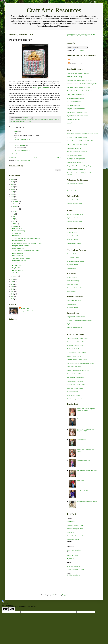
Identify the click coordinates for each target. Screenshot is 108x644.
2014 (13, 287)
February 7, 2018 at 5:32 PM (22, 140)
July (14, 214)
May (14, 219)
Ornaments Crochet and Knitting (76, 288)
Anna (16, 131)
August (15, 211)
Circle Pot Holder (17, 273)
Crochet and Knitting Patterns (75, 261)
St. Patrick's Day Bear (18, 241)
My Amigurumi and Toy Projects (76, 159)
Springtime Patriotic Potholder (21, 246)
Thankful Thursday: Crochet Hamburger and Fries (26, 238)
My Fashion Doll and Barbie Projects (77, 116)
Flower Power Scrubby (19, 231)
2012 (13, 292)
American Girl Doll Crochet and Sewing (78, 73)
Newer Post (12, 158)
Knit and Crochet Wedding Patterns (87, 501)
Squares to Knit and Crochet (75, 388)
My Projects (71, 324)
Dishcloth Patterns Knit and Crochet (77, 360)
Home (35, 158)
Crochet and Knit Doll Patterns (76, 98)
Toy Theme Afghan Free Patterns (76, 399)
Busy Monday (71, 522)
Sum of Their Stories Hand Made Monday (79, 536)
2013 (13, 289)
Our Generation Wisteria (84, 491)
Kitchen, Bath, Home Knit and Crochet (78, 370)
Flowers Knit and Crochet (74, 367)
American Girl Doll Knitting (75, 77)
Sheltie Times (25, 308)
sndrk (53, 595)
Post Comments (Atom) (23, 161)
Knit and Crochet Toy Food (75, 155)
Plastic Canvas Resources (75, 204)
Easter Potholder (26, 121)
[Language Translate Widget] (78, 48)
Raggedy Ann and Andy (74, 119)
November (16, 204)
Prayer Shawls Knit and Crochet (76, 385)
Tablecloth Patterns (73, 392)
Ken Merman (81, 419)
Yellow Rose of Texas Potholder (21, 258)
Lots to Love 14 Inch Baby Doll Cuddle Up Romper (86, 409)
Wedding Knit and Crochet (75, 328)
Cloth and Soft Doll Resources (76, 95)
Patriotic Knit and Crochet (74, 301)
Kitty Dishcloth (16, 268)
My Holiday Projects (73, 218)
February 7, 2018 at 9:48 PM (22, 150)
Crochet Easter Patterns (33, 120)
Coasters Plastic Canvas (74, 356)
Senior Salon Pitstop (73, 539)
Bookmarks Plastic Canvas (75, 349)
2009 (13, 299)
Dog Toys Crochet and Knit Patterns (77, 137)
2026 (13, 179)
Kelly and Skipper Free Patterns (76, 109)
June (14, 216)
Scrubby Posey (17, 233)
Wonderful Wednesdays (74, 550)
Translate (79, 50)
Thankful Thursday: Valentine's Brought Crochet (26, 251)
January (15, 276)
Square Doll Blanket (18, 248)
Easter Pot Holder (17, 121)
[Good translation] (5, 609)
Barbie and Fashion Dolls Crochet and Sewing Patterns (83, 84)
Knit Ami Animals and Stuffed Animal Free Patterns (81, 141)
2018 (13, 199)
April (14, 221)
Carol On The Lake (20, 145)
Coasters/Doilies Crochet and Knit (77, 353)
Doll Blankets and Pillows (74, 102)
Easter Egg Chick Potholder (41, 88)
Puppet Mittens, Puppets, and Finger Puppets (80, 166)
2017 (13, 279)
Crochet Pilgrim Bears (73, 258)
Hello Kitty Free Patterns (74, 148)
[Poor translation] (12, 609)
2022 (13, 189)
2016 (13, 282)
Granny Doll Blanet (18, 256)
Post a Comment (17, 154)
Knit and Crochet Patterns (74, 236)
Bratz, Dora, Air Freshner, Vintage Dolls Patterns (81, 91)
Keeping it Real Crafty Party (75, 525)
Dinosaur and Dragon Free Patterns (77, 145)
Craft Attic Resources (54, 10)
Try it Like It (70, 559)
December (16, 202)
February (15, 226)
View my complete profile (26, 311)
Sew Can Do (71, 532)
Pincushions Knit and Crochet (75, 377)
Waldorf (69, 123)
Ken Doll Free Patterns (74, 105)
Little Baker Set (17, 236)
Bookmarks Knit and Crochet (75, 346)
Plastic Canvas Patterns (74, 243)
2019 (13, 197)
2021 (13, 192)
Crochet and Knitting (73, 281)
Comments (72, 63)
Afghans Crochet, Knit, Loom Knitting (78, 338)
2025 (13, 182)
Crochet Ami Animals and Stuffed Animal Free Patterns (83, 134)
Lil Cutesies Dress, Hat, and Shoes (87, 470)
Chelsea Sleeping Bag (84, 460)
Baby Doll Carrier (17, 228)
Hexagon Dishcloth (18, 270)
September (16, 209)
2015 (13, 284)
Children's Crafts (72, 232)
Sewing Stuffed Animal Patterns (76, 169)
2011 (13, 294)
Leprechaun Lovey (18, 253)
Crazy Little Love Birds (74, 566)
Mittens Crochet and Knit (74, 374)
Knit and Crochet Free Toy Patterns (77, 152)
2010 (13, 296)
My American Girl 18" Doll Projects (77, 112)
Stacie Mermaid (82, 440)
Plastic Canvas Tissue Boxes (75, 381)
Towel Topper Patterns (73, 395)
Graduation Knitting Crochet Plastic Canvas (79, 320)
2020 (13, 194)
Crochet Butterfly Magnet (19, 261)
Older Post (58, 158)
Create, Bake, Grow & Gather (75, 570)
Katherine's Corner (72, 555)
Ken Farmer (81, 481)
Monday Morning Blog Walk (75, 529)
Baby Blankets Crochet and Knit (76, 317)
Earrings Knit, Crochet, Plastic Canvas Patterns (80, 363)
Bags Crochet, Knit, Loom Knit (76, 342)
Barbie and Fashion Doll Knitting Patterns (79, 87)
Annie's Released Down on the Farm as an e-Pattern (27, 243)
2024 (13, 184)
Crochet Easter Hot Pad (20, 120)
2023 (13, 187)
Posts (71, 60)
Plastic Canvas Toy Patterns (75, 162)
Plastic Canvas (71, 268)
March (15, 224)
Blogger (64, 595)
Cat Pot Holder (17, 263)
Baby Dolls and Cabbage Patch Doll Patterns (80, 80)
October (15, 206)
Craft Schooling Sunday (74, 575)
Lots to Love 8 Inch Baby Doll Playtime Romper (86, 430)
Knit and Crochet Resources (75, 184)
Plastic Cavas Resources (74, 191)
